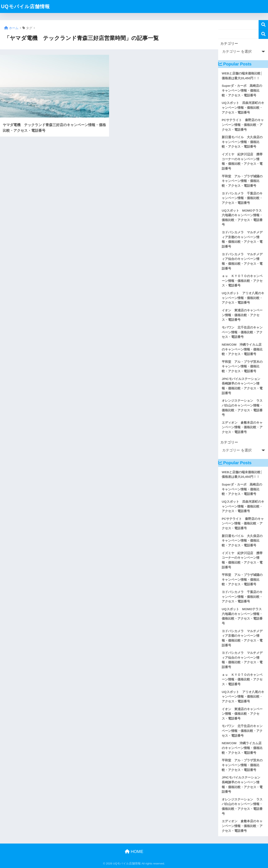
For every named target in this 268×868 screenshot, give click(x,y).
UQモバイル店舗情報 (25, 6)
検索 (263, 25)
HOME (134, 851)
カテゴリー (229, 44)
